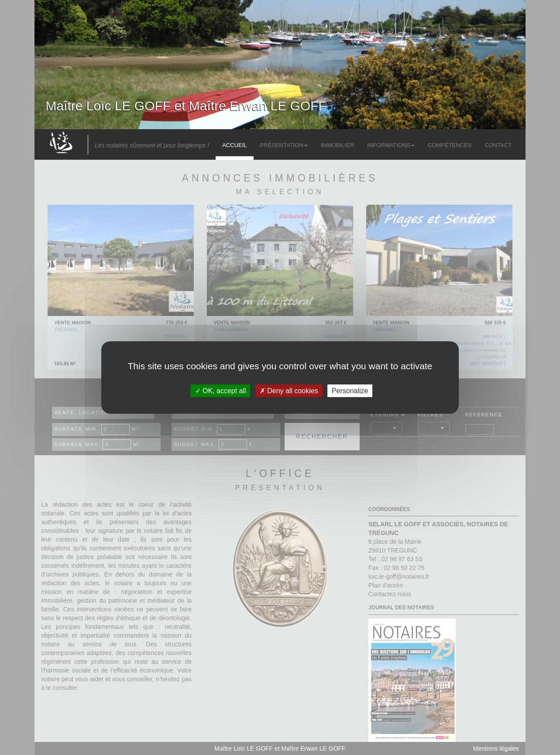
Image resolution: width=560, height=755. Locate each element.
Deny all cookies (289, 391)
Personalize (350, 391)
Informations (391, 145)
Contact (498, 145)
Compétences (450, 145)
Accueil (234, 145)
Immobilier (338, 145)
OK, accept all (221, 391)
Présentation (284, 145)
